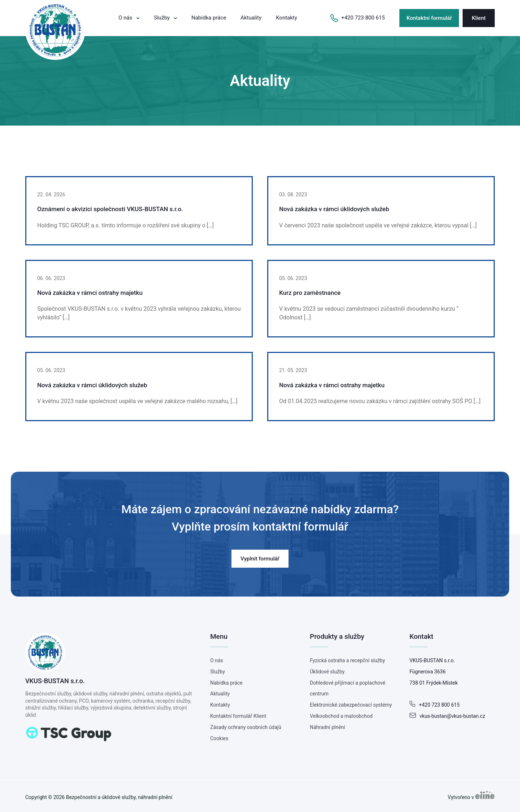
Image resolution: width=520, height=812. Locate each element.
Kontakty (287, 18)
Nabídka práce (209, 18)
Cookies (219, 738)
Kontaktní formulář (429, 18)
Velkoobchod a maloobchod (341, 716)
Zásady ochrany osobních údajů (246, 727)
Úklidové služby (327, 672)
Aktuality (251, 18)
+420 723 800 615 (363, 18)
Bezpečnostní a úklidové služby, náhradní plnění (119, 797)
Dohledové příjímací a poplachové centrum (348, 688)
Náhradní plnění (328, 727)
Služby (162, 18)
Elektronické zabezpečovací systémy (351, 705)
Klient (479, 18)
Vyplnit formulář (260, 559)
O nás (125, 18)
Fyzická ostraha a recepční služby (347, 660)
